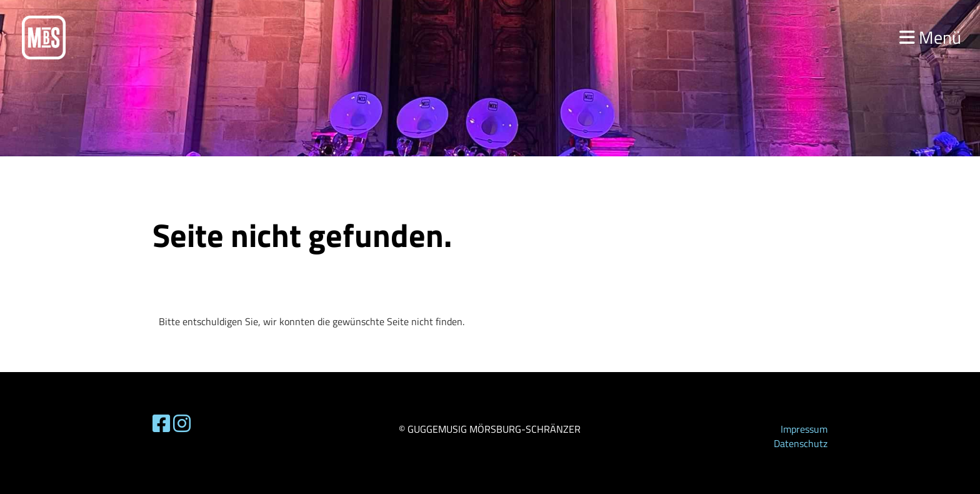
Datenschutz (801, 443)
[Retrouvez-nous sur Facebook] (161, 423)
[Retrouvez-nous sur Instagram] (182, 423)
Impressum (804, 429)
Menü (930, 37)
